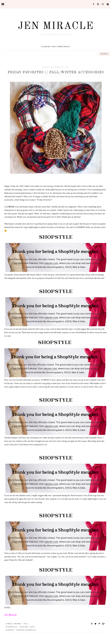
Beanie (18, 624)
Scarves (10, 630)
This (6, 224)
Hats (33, 627)
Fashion (24, 627)
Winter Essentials (26, 630)
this (28, 275)
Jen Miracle (56, 26)
